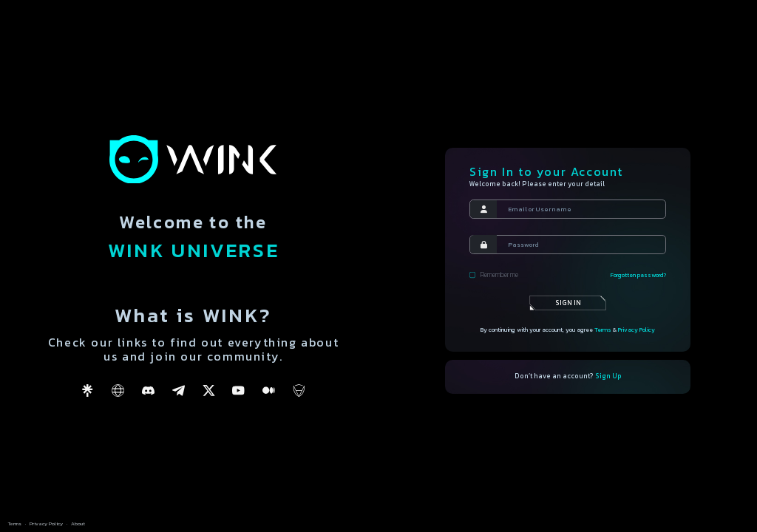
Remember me (493, 275)
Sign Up (608, 376)
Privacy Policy (637, 330)
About (78, 524)
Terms (603, 330)
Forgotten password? (638, 275)
